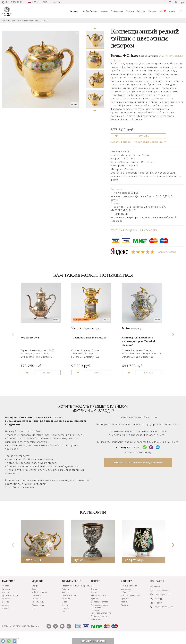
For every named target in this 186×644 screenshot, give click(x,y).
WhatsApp (156, 607)
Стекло (5, 600)
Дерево (6, 613)
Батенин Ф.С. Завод (138, 56)
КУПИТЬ (144, 136)
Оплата (115, 203)
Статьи (172, 11)
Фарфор (104, 11)
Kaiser (64, 610)
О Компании (97, 627)
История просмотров (130, 603)
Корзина (125, 610)
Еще (34, 616)
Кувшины (36, 603)
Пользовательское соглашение (100, 614)
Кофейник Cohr (31, 342)
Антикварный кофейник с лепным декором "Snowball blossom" (140, 346)
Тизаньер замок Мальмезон (90, 342)
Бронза (6, 610)
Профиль (125, 607)
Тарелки (130, 11)
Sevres (65, 613)
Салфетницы (135, 568)
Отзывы (95, 600)
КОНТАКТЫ (157, 589)
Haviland (65, 600)
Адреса (155, 594)
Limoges (65, 616)
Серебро (6, 607)
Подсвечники (38, 613)
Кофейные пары (39, 600)
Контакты (58, 2)
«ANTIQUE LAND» (9, 21)
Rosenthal (66, 607)
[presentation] (13, 337)
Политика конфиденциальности (101, 620)
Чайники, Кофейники (29, 21)
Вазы (34, 597)
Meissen (65, 597)
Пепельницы (38, 610)
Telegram (156, 611)
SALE (163, 11)
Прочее (6, 616)
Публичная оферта (100, 624)
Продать (125, 613)
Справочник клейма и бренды (76, 594)
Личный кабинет (129, 594)
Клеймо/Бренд (90, 11)
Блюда (35, 594)
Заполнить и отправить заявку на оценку (138, 470)
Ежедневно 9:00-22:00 (162, 615)
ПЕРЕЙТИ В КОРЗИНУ (93, 641)
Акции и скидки (99, 603)
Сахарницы (32, 568)
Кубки (79, 568)
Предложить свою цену (150, 142)
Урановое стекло (10, 603)
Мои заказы (126, 597)
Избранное (126, 600)
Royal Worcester (69, 603)
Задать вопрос (121, 142)
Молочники (37, 607)
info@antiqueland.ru (160, 603)
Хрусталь (152, 11)
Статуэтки (141, 11)
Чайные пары (117, 11)
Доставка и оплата (100, 610)
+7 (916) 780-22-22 (127, 455)
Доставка (116, 189)
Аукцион (95, 607)
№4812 (45, 21)
